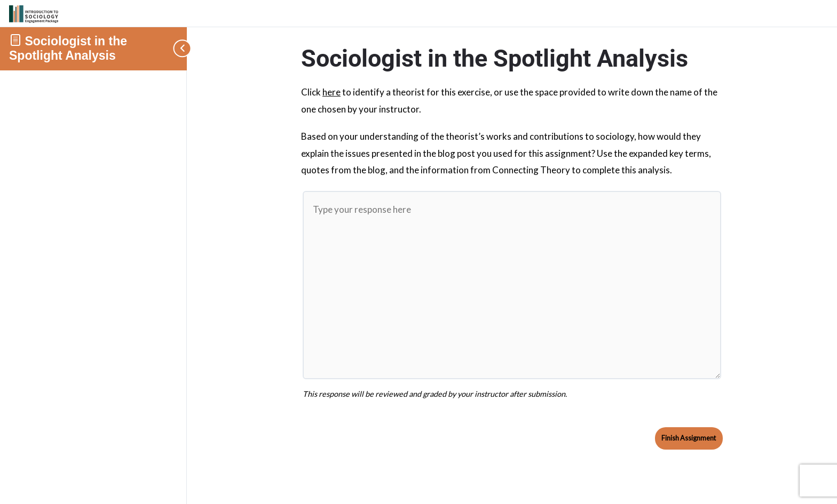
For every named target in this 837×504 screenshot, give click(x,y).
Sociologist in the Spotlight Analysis (68, 49)
